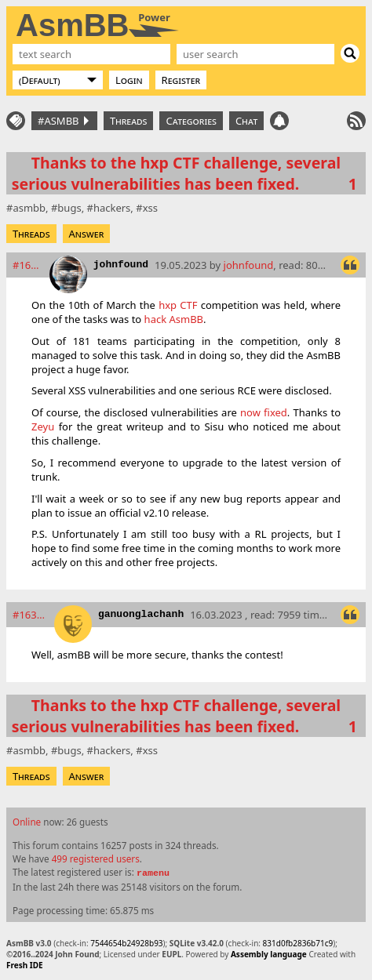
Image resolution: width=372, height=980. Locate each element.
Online (27, 822)
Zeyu (43, 426)
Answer (87, 234)
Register (181, 80)
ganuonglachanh (141, 614)
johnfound (121, 265)
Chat (246, 121)
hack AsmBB (174, 319)
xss (150, 208)
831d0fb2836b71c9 (298, 943)
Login (129, 80)
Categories (191, 121)
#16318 (30, 615)
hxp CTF (178, 305)
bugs (69, 208)
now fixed (264, 412)
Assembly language (269, 954)
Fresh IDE (25, 965)
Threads (129, 121)
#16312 (28, 265)
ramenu (153, 873)
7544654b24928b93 (126, 943)
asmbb (29, 208)
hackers (112, 208)
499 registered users (96, 858)
